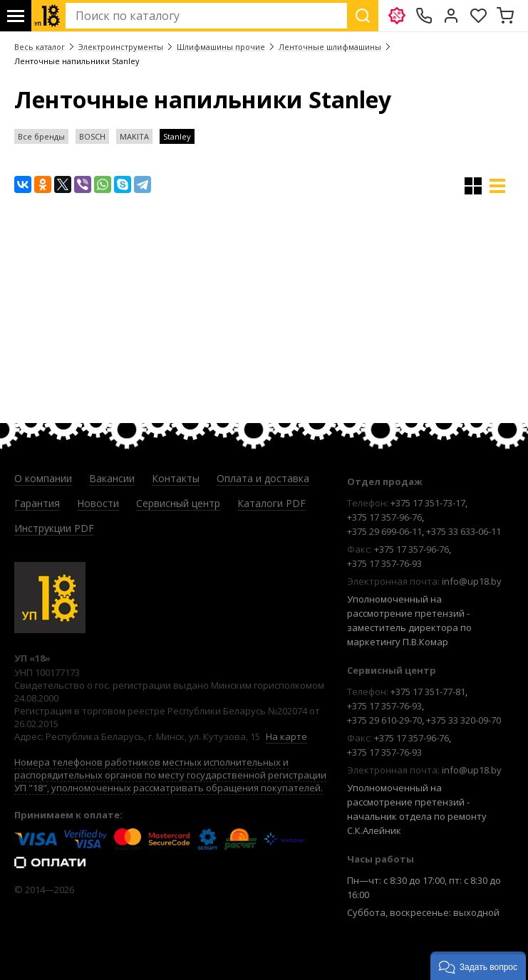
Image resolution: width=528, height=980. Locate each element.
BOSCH (92, 136)
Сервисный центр (178, 503)
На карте (286, 736)
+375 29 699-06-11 (384, 531)
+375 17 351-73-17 (428, 503)
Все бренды (41, 136)
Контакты (176, 478)
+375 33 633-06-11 (464, 531)
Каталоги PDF (271, 503)
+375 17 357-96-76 (384, 517)
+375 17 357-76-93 (384, 563)
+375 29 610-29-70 (384, 720)
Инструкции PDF (54, 528)
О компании (43, 478)
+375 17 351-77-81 (428, 692)
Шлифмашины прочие (221, 47)
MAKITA (134, 136)
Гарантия (37, 503)
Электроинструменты (121, 47)
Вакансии (112, 478)
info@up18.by (472, 581)
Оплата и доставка (263, 478)
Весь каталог (40, 47)
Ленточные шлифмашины (330, 47)
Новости (98, 503)
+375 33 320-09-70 (464, 720)
